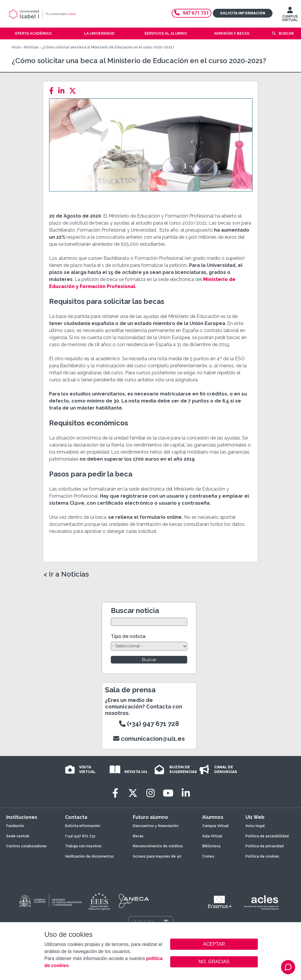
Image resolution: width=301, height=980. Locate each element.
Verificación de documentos (89, 856)
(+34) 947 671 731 (80, 836)
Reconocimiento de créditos (158, 846)
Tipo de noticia (128, 636)
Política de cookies (262, 856)
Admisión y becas (232, 33)
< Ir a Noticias (66, 574)
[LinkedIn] (63, 91)
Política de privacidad (265, 846)
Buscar (286, 33)
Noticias (31, 47)
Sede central (18, 836)
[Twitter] (74, 91)
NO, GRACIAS (214, 962)
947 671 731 (192, 13)
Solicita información (243, 13)
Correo (208, 856)
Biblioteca (211, 846)
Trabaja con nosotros (83, 846)
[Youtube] (168, 793)
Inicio (16, 47)
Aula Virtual (212, 836)
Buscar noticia (135, 611)
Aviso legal (255, 826)
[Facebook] (53, 91)
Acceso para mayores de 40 (157, 856)
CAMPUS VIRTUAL (290, 16)
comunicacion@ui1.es (149, 739)
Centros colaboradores (26, 846)
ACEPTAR (214, 944)
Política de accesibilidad (267, 836)
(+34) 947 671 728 (149, 724)
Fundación (15, 826)
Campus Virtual (215, 826)
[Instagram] (150, 793)
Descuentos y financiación (156, 826)
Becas (138, 836)
